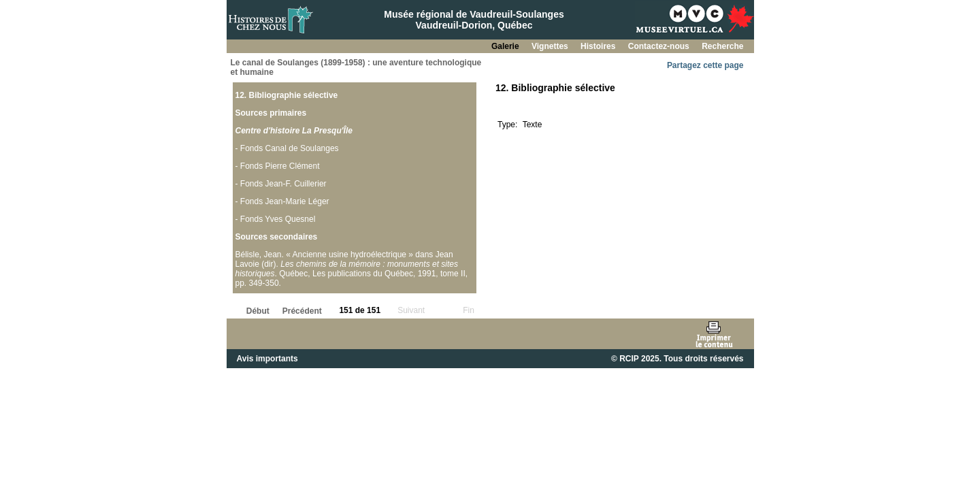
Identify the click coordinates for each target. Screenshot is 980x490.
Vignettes (551, 46)
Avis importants (267, 359)
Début (258, 311)
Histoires (599, 46)
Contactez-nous (660, 46)
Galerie (506, 46)
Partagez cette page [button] (705, 65)
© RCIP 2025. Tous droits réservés (677, 359)
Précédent (302, 311)
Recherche (722, 46)
